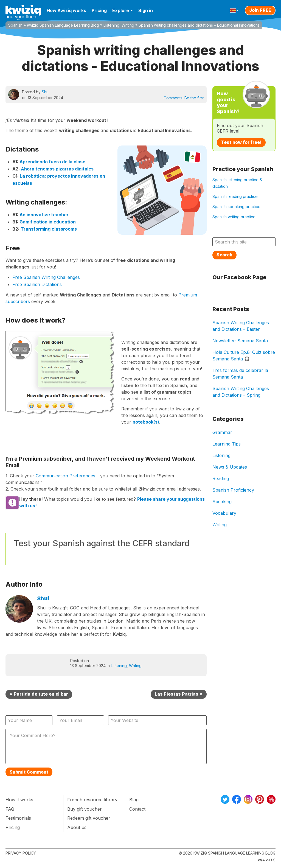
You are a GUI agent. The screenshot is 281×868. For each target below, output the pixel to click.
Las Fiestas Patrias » (179, 694)
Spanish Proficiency (233, 490)
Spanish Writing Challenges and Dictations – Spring (241, 392)
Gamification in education (48, 222)
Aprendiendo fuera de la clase (52, 162)
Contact (137, 809)
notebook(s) (146, 422)
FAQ (10, 809)
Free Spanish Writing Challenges (46, 277)
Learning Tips (227, 444)
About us (77, 827)
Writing (128, 25)
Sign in (146, 10)
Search (224, 255)
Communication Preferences (65, 476)
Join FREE (260, 10)
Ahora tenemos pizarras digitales (57, 169)
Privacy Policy (21, 853)
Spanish (15, 25)
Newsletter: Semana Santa (240, 341)
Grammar (222, 432)
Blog (134, 800)
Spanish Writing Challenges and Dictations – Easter (241, 326)
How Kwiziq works (66, 10)
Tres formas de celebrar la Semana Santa (240, 374)
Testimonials (18, 818)
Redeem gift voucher (89, 818)
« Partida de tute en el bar (39, 694)
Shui (46, 92)
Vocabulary (224, 513)
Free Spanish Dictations (37, 284)
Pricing (99, 10)
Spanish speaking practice (236, 207)
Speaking (222, 502)
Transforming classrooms (49, 229)
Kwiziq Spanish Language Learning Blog (63, 25)
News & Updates (230, 467)
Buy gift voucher (85, 809)
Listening (111, 25)
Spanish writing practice (234, 217)
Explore (123, 10)
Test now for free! (241, 142)
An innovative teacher (44, 215)
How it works (19, 800)
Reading (221, 478)
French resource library (92, 800)
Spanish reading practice (235, 196)
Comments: (184, 98)
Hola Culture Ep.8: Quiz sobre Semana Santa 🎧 (244, 355)
